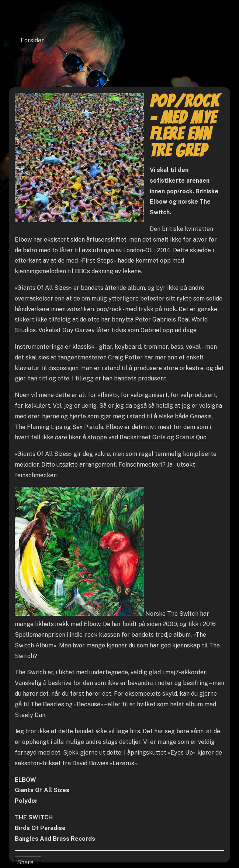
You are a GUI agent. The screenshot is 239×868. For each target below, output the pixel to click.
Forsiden (33, 40)
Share (25, 861)
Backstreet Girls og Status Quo (163, 437)
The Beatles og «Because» (67, 704)
